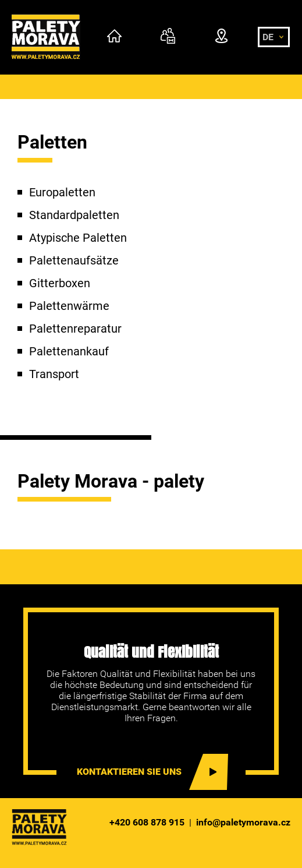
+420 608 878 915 (147, 822)
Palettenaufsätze (74, 260)
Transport (54, 374)
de (268, 37)
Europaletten (62, 192)
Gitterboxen (60, 283)
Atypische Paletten (78, 238)
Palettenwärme (69, 306)
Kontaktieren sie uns (129, 772)
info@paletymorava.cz (243, 822)
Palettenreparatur (75, 329)
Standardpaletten (74, 215)
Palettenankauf (69, 351)
